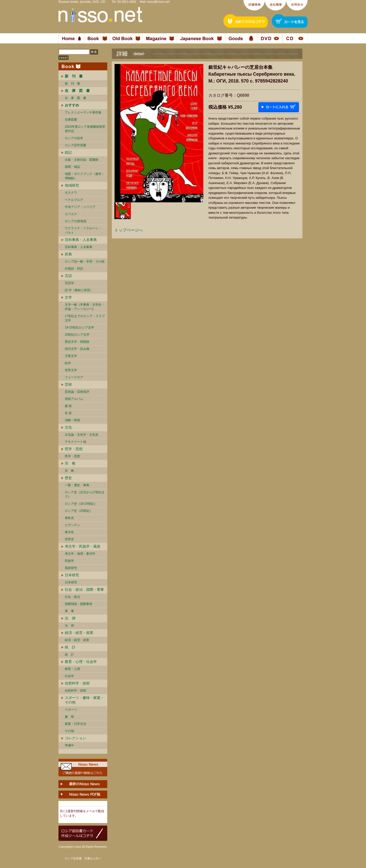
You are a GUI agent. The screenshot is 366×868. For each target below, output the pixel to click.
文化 (68, 427)
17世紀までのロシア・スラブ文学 (85, 318)
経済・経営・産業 (79, 633)
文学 (68, 297)
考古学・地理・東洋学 (80, 554)
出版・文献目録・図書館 (82, 160)
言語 (68, 276)
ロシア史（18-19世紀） (81, 504)
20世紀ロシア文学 (77, 335)
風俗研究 (71, 568)
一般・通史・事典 (77, 485)
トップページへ (129, 230)
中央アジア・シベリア (80, 207)
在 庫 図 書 (75, 98)
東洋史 (69, 532)
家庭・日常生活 (75, 724)
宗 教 (70, 463)
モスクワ (71, 193)
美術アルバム (74, 399)
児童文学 (71, 356)
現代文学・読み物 (77, 349)
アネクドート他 (75, 442)
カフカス (71, 214)
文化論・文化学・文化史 (82, 435)
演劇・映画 (72, 420)
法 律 (70, 618)
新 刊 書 (72, 84)
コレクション (75, 738)
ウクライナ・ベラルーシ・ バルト (83, 230)
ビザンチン (72, 525)
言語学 (69, 283)
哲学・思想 (74, 449)
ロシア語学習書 (75, 145)
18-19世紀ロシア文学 (79, 327)
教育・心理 (72, 669)
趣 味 (69, 717)
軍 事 (69, 611)
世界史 (69, 539)
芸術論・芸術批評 (77, 392)
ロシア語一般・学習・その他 (85, 261)
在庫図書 (71, 120)
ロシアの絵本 (74, 138)
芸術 (68, 384)
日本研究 (72, 575)
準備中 (69, 745)
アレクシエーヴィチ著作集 (83, 112)
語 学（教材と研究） (79, 290)
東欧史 (69, 518)
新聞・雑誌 (72, 167)
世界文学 (71, 370)
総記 (68, 152)
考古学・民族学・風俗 (83, 546)
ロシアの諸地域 (75, 221)
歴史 (68, 478)
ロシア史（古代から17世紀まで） (85, 494)
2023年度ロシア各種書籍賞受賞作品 (85, 129)
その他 (69, 731)
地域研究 (72, 185)
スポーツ (71, 710)
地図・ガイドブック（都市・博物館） (85, 176)
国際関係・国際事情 (79, 604)
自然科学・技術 (77, 683)
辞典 (68, 254)
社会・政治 (72, 597)
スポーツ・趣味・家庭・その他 (84, 700)
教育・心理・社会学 (81, 662)
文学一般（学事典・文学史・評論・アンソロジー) (85, 307)
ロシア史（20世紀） (79, 511)
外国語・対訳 (74, 269)
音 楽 (68, 413)
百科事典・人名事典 (81, 240)
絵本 (68, 363)
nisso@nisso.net (158, 2)
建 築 (68, 406)
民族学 (69, 561)
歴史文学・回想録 (77, 342)
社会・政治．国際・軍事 (84, 589)
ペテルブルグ (74, 200)
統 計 (70, 647)
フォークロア (74, 377)
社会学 (69, 676)
